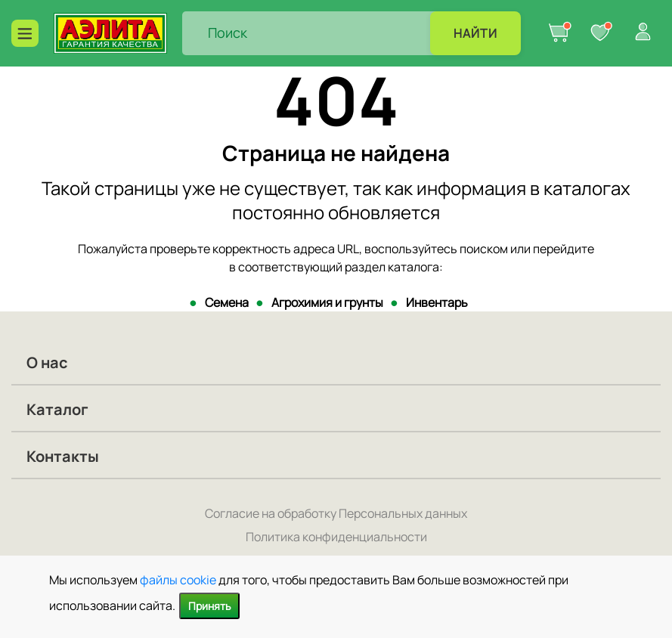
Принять (209, 606)
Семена (227, 302)
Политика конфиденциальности (336, 537)
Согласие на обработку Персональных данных (336, 513)
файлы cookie (178, 580)
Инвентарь (437, 302)
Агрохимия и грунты (327, 302)
